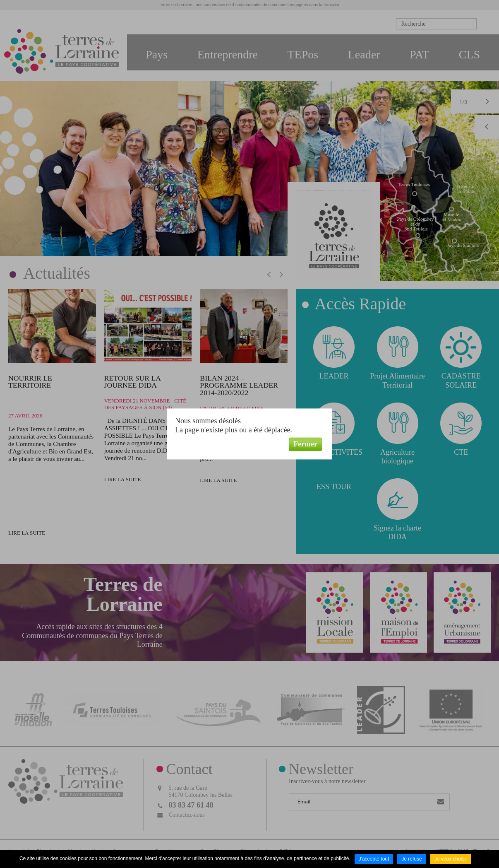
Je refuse (411, 859)
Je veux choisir (451, 859)
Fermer (305, 444)
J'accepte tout (374, 859)
